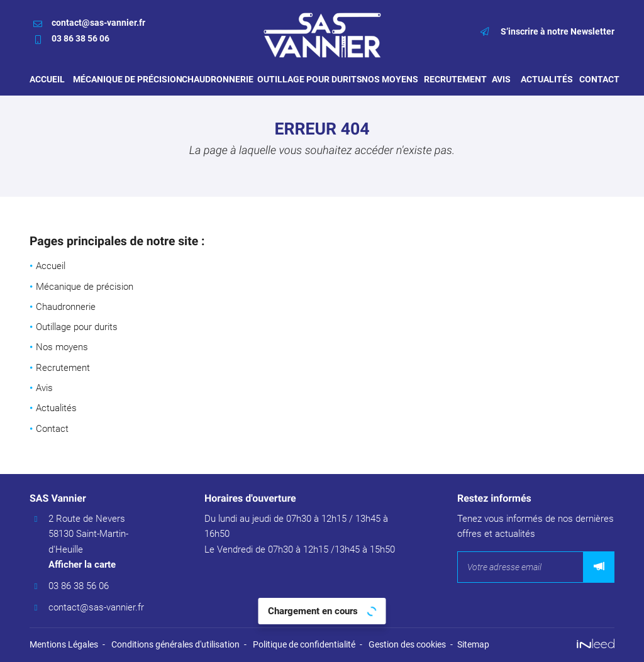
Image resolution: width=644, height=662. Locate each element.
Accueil (45, 79)
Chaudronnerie (213, 79)
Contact (597, 79)
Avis (500, 79)
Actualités (544, 79)
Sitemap (473, 644)
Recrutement (452, 79)
